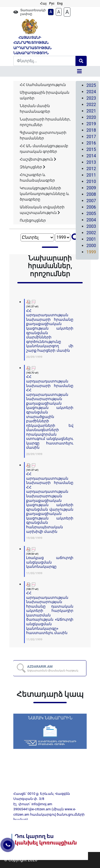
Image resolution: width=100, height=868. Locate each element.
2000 (91, 246)
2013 (91, 162)
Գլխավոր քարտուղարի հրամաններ (43, 135)
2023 (91, 98)
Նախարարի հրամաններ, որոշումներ (45, 122)
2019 (91, 124)
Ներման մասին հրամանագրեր (35, 109)
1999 (91, 252)
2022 (91, 105)
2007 (91, 201)
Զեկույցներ (33, 167)
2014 (91, 156)
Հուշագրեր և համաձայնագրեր (37, 177)
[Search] (45, 61)
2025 (91, 85)
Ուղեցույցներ (33, 220)
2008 (91, 194)
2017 (91, 137)
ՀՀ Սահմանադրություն (43, 85)
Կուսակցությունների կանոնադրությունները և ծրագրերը (44, 194)
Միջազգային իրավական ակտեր (45, 95)
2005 (91, 214)
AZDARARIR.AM (53, 668)
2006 (91, 207)
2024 (91, 92)
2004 (91, 220)
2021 (91, 111)
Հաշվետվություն (38, 159)
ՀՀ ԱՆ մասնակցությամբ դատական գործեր (44, 149)
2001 (91, 239)
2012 (91, 169)
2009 (91, 188)
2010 (91, 181)
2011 (91, 175)
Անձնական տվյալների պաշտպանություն (42, 210)
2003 (91, 226)
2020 (91, 117)
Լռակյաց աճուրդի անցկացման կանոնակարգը (50, 562)
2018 (91, 130)
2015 (91, 149)
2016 (91, 143)
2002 (91, 233)
